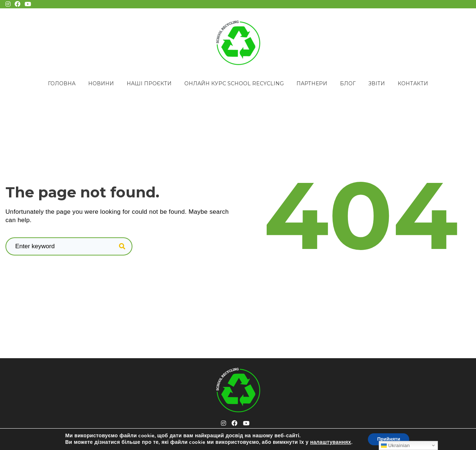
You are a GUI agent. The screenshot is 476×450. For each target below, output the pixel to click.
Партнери (312, 83)
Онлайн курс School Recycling (234, 83)
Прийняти (389, 439)
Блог (348, 83)
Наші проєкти (149, 83)
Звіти (377, 83)
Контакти (413, 83)
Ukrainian (395, 445)
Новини (101, 83)
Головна (62, 83)
